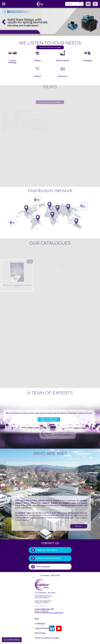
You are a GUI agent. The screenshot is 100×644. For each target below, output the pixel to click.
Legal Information (41, 628)
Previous (4, 22)
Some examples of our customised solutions (40, 419)
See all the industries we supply (50, 47)
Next (96, 22)
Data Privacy (40, 633)
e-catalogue (40, 624)
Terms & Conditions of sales (41, 638)
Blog (37, 619)
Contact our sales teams (46, 550)
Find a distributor (43, 567)
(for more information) (56, 613)
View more (88, 526)
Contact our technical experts (48, 558)
